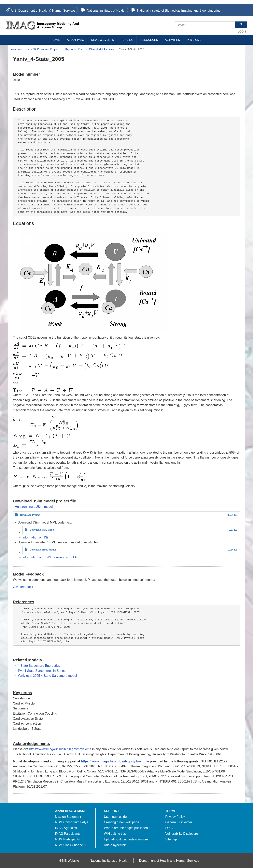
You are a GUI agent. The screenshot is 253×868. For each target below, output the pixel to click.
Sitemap (171, 839)
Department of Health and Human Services (169, 861)
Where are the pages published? (127, 828)
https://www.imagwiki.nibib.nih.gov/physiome (60, 749)
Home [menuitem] (56, 40)
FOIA (169, 828)
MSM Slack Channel (71, 845)
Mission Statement (68, 817)
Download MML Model (42, 530)
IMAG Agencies (66, 828)
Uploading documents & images (126, 839)
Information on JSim (36, 537)
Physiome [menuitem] (194, 40)
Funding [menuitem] (127, 40)
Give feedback (23, 587)
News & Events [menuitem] (102, 40)
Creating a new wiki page (122, 822)
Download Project (30, 515)
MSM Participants (67, 839)
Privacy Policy (175, 817)
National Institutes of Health (106, 11)
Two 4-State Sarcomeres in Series (42, 671)
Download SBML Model (43, 550)
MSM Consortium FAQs (72, 822)
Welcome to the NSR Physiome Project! (35, 49)
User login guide (115, 817)
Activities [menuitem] (172, 40)
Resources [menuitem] (149, 40)
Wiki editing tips (115, 834)
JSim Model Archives (101, 49)
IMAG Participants (68, 834)
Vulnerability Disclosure (182, 834)
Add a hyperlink (115, 845)
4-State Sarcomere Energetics (39, 666)
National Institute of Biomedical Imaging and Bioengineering (179, 11)
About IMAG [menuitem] (76, 40)
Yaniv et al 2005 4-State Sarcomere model (47, 676)
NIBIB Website (69, 861)
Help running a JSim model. (34, 507)
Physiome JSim (74, 49)
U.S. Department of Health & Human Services (43, 11)
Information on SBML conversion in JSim (51, 557)
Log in (242, 32)
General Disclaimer (179, 822)
